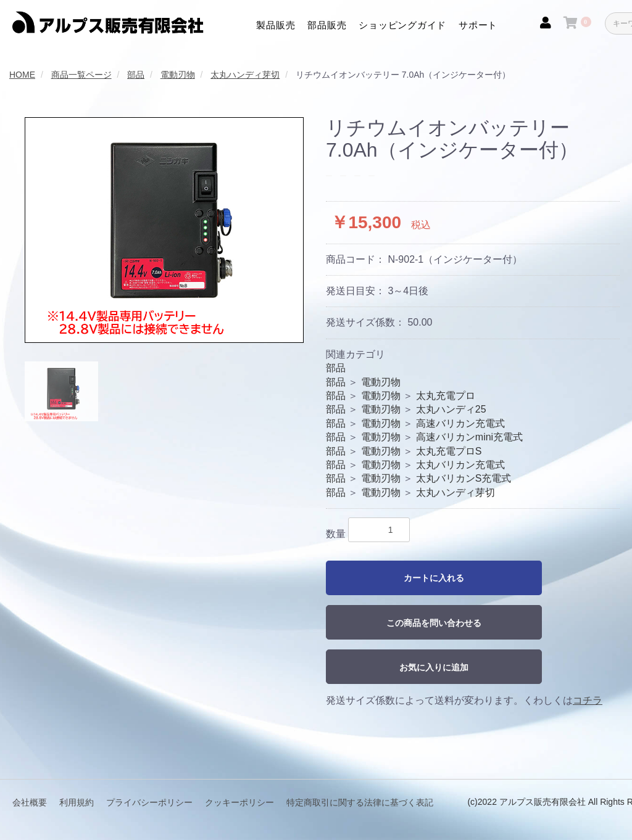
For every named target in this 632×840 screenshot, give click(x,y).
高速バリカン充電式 (460, 423)
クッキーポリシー (239, 802)
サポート (478, 25)
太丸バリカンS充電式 (464, 478)
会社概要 (30, 802)
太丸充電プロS (449, 451)
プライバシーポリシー (149, 802)
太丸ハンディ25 (451, 409)
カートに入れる (434, 578)
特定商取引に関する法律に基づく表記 (360, 802)
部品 (336, 368)
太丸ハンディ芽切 (455, 492)
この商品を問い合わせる (434, 623)
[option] (164, 230)
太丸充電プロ (446, 396)
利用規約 (77, 802)
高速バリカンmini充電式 (469, 437)
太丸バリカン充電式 (460, 465)
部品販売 (327, 25)
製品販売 (276, 25)
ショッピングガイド (402, 25)
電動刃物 (381, 382)
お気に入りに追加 (434, 667)
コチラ (588, 700)
